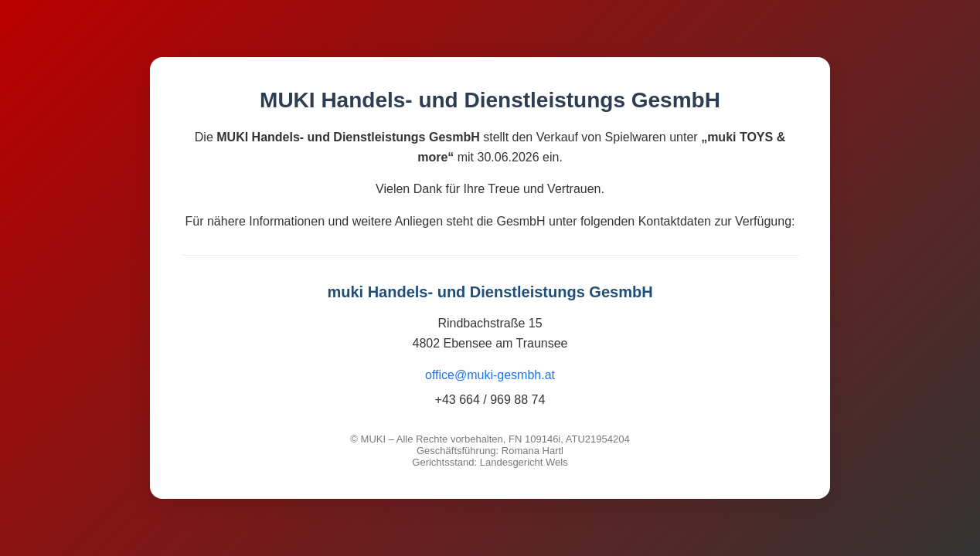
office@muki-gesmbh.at (490, 375)
